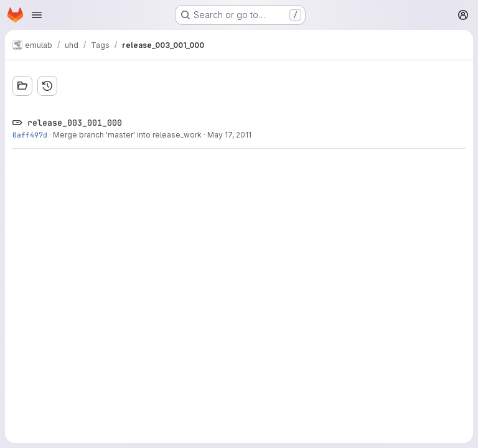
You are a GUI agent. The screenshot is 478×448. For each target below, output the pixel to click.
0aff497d (30, 135)
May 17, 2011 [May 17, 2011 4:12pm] (229, 135)
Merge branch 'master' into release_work (127, 135)
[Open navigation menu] (37, 15)
